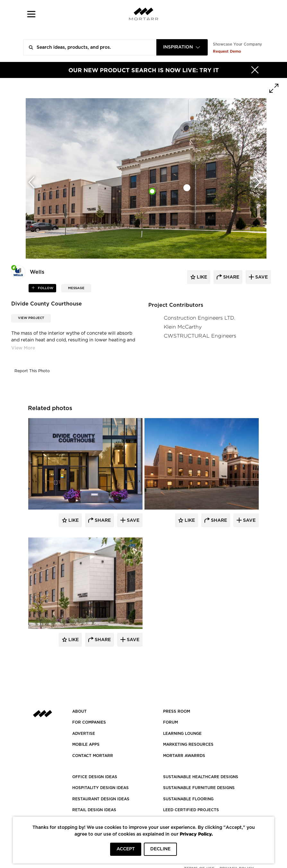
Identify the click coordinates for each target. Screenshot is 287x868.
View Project (31, 318)
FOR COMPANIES (89, 722)
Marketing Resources (188, 744)
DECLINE (160, 849)
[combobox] (182, 47)
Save (132, 520)
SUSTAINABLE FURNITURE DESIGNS (199, 788)
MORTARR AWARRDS (184, 756)
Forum (170, 722)
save (261, 277)
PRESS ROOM (177, 711)
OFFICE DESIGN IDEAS (95, 777)
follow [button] (45, 288)
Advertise (84, 734)
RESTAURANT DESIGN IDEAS (101, 799)
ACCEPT (126, 849)
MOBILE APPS (86, 744)
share (230, 277)
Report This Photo (32, 371)
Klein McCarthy (183, 327)
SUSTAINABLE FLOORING (188, 799)
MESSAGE (76, 288)
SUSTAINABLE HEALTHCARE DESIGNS (201, 777)
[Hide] (255, 70)
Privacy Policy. (196, 834)
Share (102, 520)
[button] (31, 14)
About (79, 711)
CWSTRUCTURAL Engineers (200, 336)
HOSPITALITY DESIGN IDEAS (100, 788)
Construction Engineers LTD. (200, 318)
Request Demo (227, 51)
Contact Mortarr (93, 756)
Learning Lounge (182, 734)
